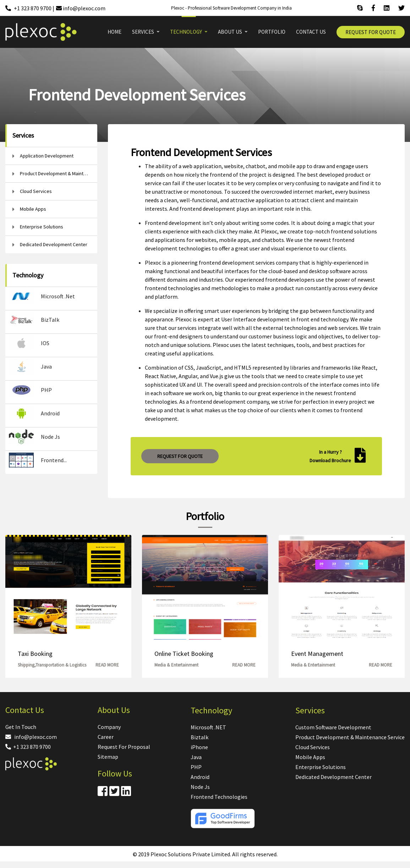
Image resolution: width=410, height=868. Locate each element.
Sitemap (108, 757)
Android (200, 777)
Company (109, 727)
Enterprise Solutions (321, 767)
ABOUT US (230, 32)
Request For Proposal (124, 747)
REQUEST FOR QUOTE (371, 32)
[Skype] (360, 8)
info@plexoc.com (31, 737)
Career (106, 737)
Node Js (200, 787)
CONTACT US (311, 32)
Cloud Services (313, 747)
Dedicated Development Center (334, 777)
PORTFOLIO (272, 32)
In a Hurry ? (330, 452)
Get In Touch (21, 727)
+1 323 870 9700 (28, 747)
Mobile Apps (310, 757)
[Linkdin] (387, 8)
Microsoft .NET (208, 727)
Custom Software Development (333, 727)
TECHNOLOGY (186, 32)
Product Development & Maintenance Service (350, 737)
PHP (196, 767)
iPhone (199, 747)
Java (196, 757)
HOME (114, 32)
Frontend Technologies (219, 797)
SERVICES (143, 32)
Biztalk (199, 737)
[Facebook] (373, 8)
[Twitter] (401, 8)
